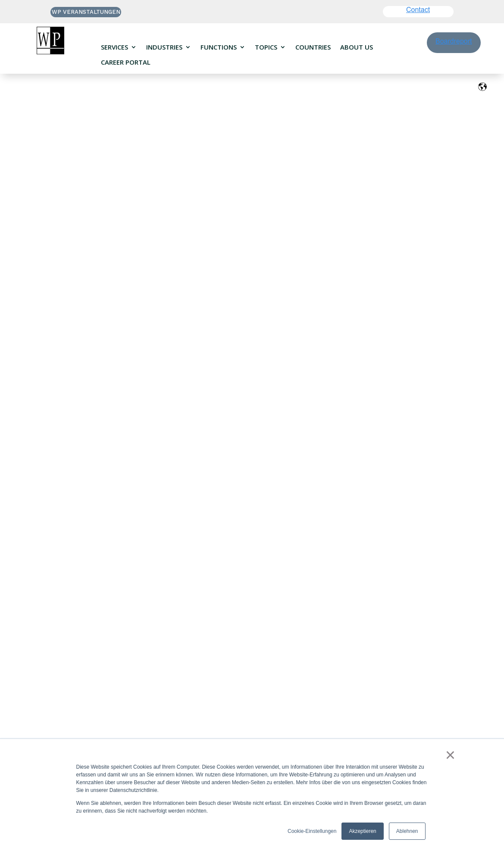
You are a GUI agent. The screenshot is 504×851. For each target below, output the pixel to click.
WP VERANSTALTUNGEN (86, 12)
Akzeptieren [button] (362, 831)
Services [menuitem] (114, 47)
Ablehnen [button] (407, 831)
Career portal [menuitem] (126, 62)
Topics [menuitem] (266, 47)
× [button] (450, 755)
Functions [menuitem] (219, 47)
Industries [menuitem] (164, 47)
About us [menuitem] (357, 47)
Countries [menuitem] (313, 47)
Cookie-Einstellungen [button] (312, 831)
